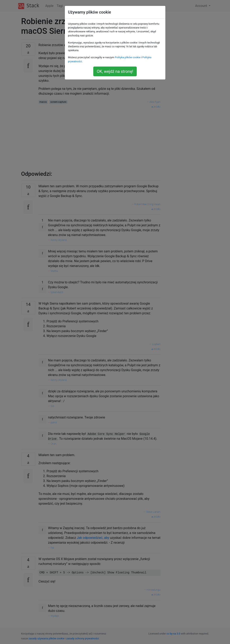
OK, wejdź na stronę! (115, 71)
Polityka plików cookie (128, 57)
